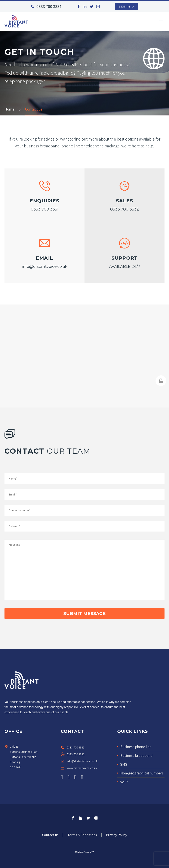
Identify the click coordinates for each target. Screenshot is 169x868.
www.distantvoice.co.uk (82, 768)
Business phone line (136, 747)
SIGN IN (124, 6)
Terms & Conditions (82, 835)
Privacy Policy (116, 835)
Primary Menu (161, 22)
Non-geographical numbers (142, 773)
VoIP (124, 782)
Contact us (50, 835)
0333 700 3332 (125, 209)
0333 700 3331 (49, 6)
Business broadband (136, 755)
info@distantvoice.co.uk (45, 267)
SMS (124, 764)
